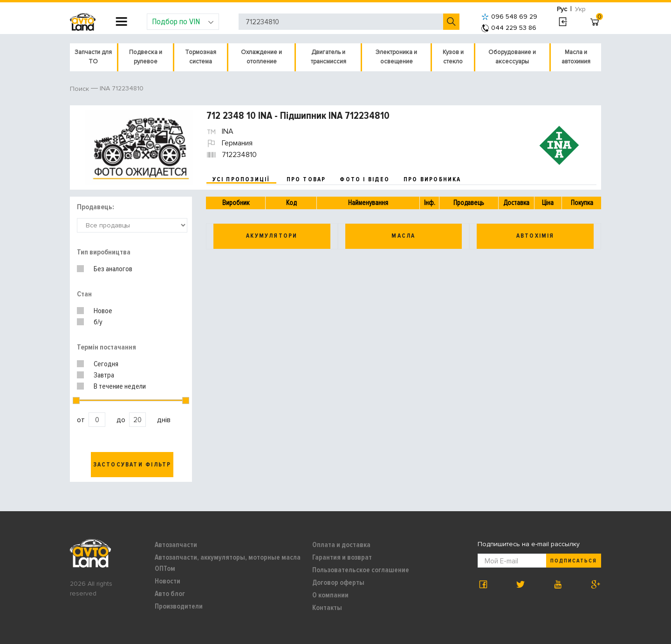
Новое (103, 311)
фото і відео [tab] (365, 179)
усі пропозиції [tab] (241, 179)
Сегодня (106, 364)
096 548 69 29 (509, 17)
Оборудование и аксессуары (512, 57)
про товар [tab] (306, 179)
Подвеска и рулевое (146, 57)
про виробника (432, 179)
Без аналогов (113, 269)
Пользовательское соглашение (361, 570)
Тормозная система (201, 57)
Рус (562, 9)
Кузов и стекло (453, 57)
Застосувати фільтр (132, 465)
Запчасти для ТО (93, 57)
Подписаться (574, 561)
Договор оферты (338, 582)
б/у (98, 322)
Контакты (327, 608)
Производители (179, 606)
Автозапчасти (176, 545)
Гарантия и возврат (342, 557)
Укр (580, 9)
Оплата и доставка (341, 545)
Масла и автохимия (576, 57)
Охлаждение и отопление (261, 57)
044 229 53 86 (509, 28)
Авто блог (170, 594)
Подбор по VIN (183, 21)
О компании (330, 595)
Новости (168, 581)
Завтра (104, 375)
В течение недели (120, 386)
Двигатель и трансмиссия (329, 57)
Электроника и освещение (396, 57)
